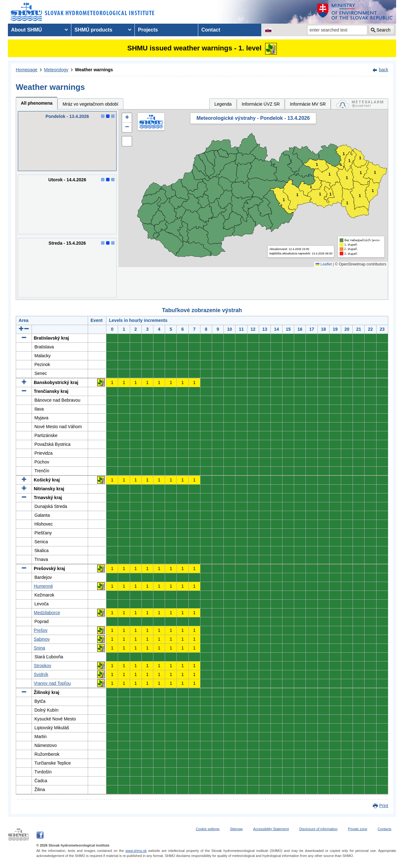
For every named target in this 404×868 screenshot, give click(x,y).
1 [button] (284, 200)
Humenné (43, 586)
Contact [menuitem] (211, 30)
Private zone (357, 829)
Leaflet (324, 264)
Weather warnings (94, 70)
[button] (127, 118)
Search (383, 30)
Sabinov (42, 639)
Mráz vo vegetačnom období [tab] (90, 104)
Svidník (41, 674)
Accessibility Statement (271, 829)
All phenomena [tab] (37, 103)
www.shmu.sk (136, 851)
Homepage (27, 70)
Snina (39, 648)
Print (384, 806)
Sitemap (236, 829)
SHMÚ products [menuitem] (93, 30)
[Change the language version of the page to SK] (268, 30)
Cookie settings (208, 829)
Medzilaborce (47, 613)
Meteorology (56, 70)
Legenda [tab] (223, 104)
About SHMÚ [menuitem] (27, 30)
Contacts (385, 829)
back (383, 70)
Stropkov (42, 666)
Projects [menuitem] (148, 30)
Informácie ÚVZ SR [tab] (261, 104)
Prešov (41, 630)
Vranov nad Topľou (52, 683)
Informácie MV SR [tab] (308, 104)
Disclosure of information (318, 829)
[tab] (359, 104)
